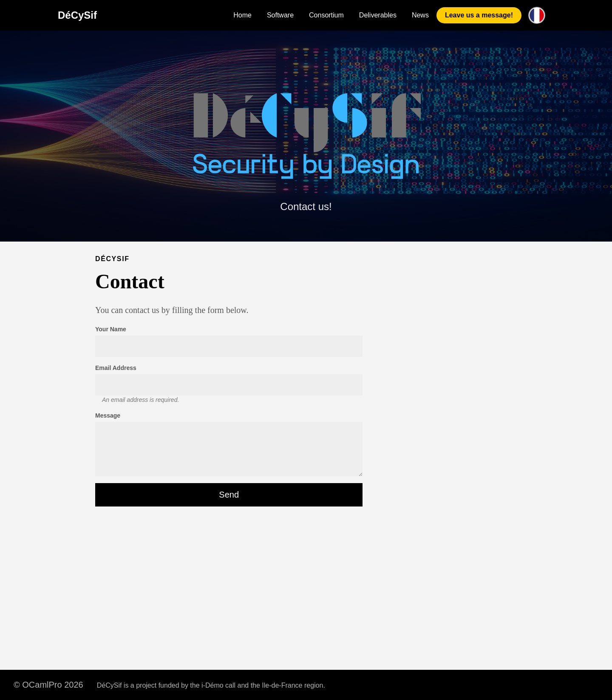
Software (280, 15)
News (420, 15)
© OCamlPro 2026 (48, 685)
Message (108, 415)
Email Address (116, 368)
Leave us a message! (479, 15)
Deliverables (378, 15)
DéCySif (77, 15)
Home (242, 15)
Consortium (326, 15)
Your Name (111, 329)
